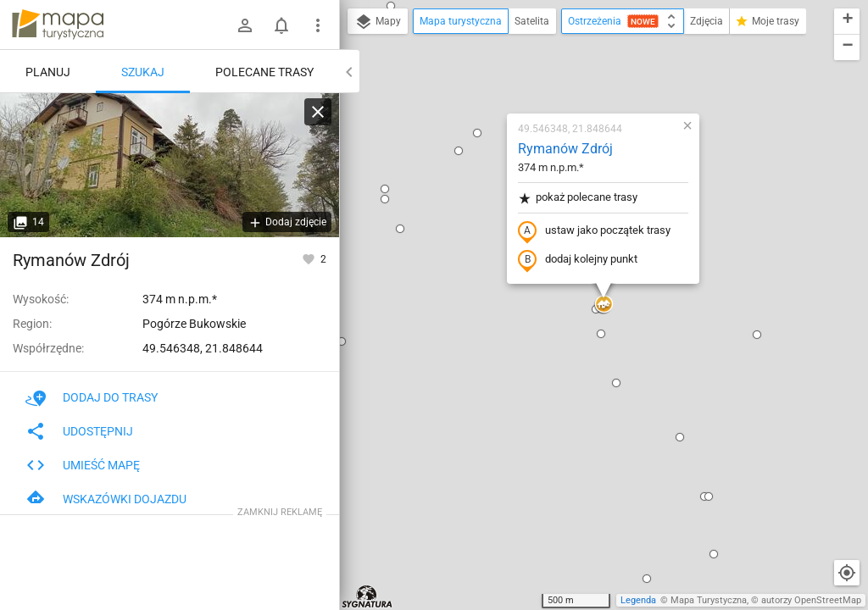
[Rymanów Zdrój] (170, 165)
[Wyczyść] (318, 112)
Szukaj (143, 72)
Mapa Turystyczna (709, 600)
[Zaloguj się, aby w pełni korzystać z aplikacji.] (310, 258)
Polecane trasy (264, 72)
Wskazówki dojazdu (106, 499)
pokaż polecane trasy (578, 198)
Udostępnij (79, 431)
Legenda (638, 600)
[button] (385, 189)
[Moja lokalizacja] (847, 573)
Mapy (378, 22)
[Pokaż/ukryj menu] (318, 25)
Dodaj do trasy (92, 397)
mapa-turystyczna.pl (58, 25)
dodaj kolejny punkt (578, 260)
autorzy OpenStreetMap (811, 600)
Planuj (48, 72)
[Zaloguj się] (245, 25)
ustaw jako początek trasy (594, 231)
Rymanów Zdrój (565, 149)
